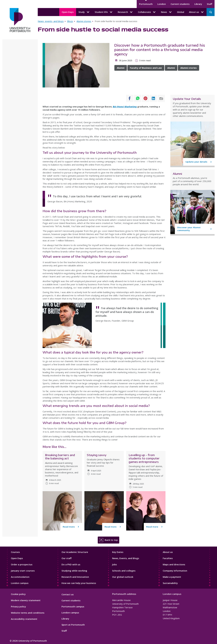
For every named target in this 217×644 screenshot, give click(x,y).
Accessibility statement (24, 619)
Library (198, 4)
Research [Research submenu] (125, 12)
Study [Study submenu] (84, 12)
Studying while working (74, 571)
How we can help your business (79, 583)
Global (181, 12)
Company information (175, 571)
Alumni (121, 68)
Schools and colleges (124, 571)
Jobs (114, 564)
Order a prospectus (22, 564)
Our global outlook (123, 577)
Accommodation (20, 577)
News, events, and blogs (51, 21)
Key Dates (118, 552)
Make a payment (172, 577)
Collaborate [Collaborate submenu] (147, 12)
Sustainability (170, 583)
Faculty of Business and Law (146, 68)
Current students (180, 4)
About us (168, 552)
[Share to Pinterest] (145, 98)
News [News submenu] (167, 12)
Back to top (109, 540)
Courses (15, 552)
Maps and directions (174, 564)
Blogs (70, 21)
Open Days (68, 12)
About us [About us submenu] (197, 12)
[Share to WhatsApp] (138, 98)
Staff (209, 4)
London (162, 4)
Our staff (67, 558)
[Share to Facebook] (130, 98)
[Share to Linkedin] (153, 98)
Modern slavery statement (26, 600)
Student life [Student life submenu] (104, 12)
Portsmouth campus (73, 606)
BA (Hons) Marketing (125, 107)
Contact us (68, 594)
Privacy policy (18, 606)
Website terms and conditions (28, 613)
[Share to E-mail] (161, 98)
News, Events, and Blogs (126, 558)
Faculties (168, 558)
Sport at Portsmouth (73, 625)
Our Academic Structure (75, 552)
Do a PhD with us (71, 564)
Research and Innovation (75, 577)
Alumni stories (84, 21)
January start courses (23, 571)
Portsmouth (146, 4)
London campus (20, 583)
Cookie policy (18, 594)
